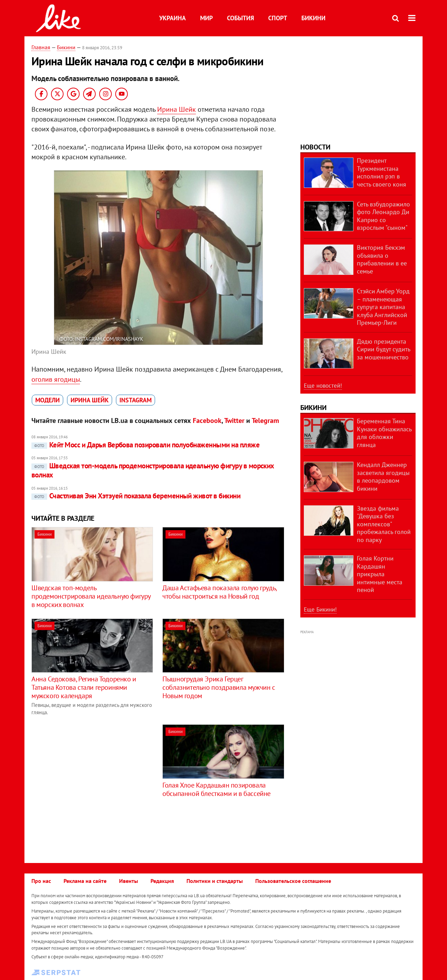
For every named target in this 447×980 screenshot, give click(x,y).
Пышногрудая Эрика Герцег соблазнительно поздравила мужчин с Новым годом (219, 687)
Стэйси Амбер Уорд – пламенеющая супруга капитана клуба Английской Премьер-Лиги (383, 307)
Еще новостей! (323, 386)
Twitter (234, 420)
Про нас (41, 881)
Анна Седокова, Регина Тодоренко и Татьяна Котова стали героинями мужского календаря (84, 687)
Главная (41, 47)
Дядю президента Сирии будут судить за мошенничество (383, 349)
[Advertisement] (90, 773)
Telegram (265, 420)
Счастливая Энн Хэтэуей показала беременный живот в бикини (136, 496)
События (240, 18)
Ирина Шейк (177, 109)
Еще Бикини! (320, 609)
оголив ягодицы (56, 379)
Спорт (278, 18)
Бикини (313, 18)
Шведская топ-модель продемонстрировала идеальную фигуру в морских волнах (153, 470)
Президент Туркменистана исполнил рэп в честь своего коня (382, 172)
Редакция (162, 881)
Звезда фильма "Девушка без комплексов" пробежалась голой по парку (384, 524)
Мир (206, 18)
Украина (173, 18)
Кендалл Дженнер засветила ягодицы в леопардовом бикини (383, 477)
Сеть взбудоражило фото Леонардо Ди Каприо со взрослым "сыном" (383, 216)
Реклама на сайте (85, 881)
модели (47, 400)
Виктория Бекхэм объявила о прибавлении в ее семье (382, 259)
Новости (315, 147)
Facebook (207, 420)
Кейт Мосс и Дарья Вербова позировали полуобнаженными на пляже (145, 445)
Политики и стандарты (215, 881)
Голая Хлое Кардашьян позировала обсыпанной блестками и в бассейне (217, 789)
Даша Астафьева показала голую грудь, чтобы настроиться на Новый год (219, 592)
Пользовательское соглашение (293, 881)
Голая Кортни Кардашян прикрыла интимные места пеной (380, 574)
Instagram (135, 400)
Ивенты (129, 881)
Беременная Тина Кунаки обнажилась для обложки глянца (384, 433)
